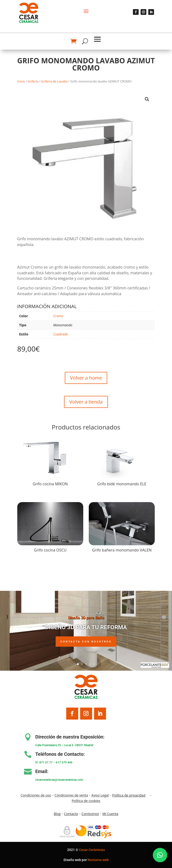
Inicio (21, 81)
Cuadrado (61, 334)
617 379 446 (64, 762)
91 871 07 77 (44, 762)
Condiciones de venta (71, 795)
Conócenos (90, 814)
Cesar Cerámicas (92, 850)
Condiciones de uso (36, 795)
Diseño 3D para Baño (86, 621)
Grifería (33, 81)
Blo (57, 814)
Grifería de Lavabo (54, 81)
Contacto (71, 814)
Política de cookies (86, 801)
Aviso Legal (100, 795)
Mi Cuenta (110, 814)
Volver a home (86, 378)
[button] (147, 99)
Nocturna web (98, 860)
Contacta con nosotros (86, 644)
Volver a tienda (86, 402)
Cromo (58, 316)
